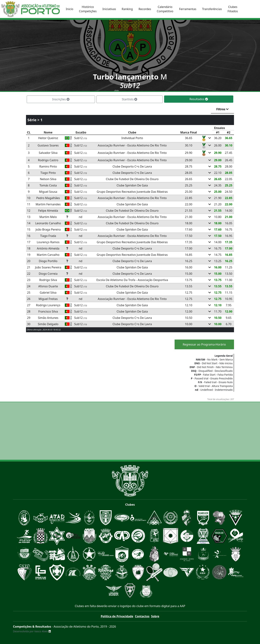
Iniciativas (109, 9)
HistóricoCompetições (88, 9)
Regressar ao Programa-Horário (204, 344)
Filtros (222, 109)
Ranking (127, 9)
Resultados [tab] (199, 99)
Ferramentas (188, 9)
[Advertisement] (130, 431)
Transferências (212, 9)
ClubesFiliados (233, 9)
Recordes (145, 9)
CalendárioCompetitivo (165, 9)
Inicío (70, 9)
